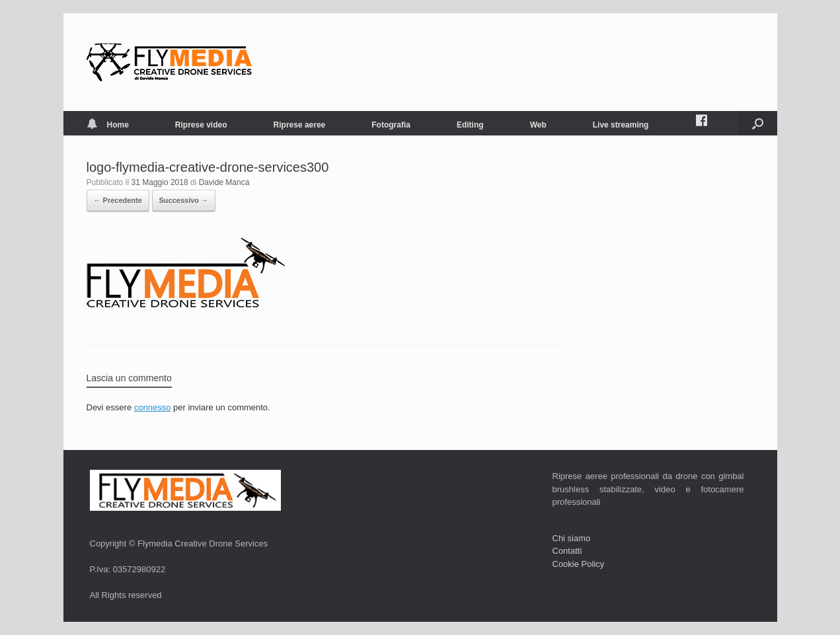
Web (538, 125)
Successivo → (184, 200)
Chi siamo (572, 538)
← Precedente (118, 200)
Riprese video (201, 125)
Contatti (567, 551)
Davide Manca (224, 182)
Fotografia (391, 125)
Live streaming (621, 125)
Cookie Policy (579, 564)
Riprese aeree (300, 125)
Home (108, 125)
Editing (470, 125)
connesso (153, 407)
